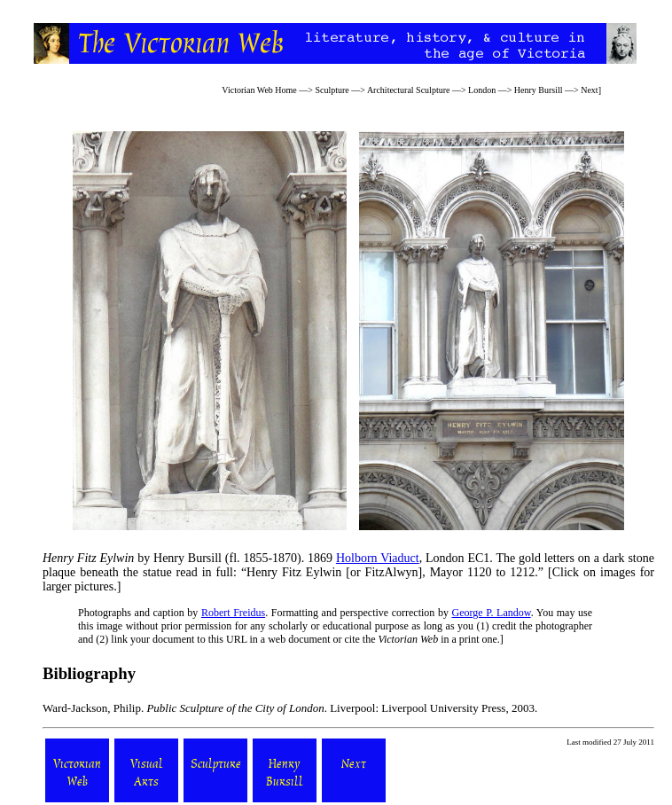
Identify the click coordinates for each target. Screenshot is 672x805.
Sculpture (332, 90)
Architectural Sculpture (409, 90)
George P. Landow (492, 613)
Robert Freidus (233, 613)
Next (589, 90)
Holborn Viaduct (378, 558)
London (482, 90)
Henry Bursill (539, 90)
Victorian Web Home (259, 90)
